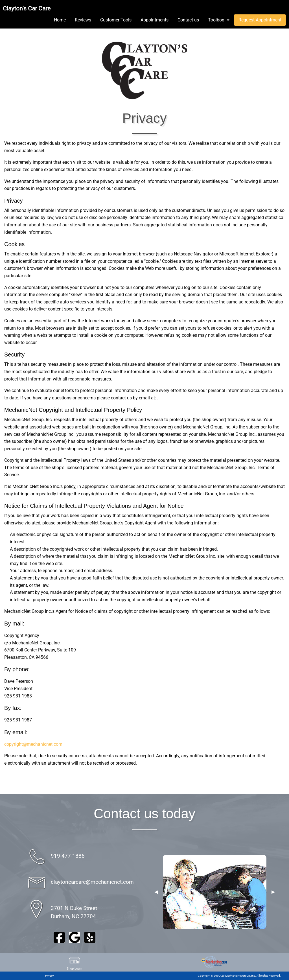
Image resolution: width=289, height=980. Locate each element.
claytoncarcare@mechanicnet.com (92, 882)
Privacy (50, 976)
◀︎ (156, 892)
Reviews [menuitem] (83, 20)
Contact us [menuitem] (188, 20)
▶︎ (273, 892)
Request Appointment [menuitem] (260, 20)
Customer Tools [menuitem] (116, 20)
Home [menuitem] (60, 20)
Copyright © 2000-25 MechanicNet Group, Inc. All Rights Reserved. (239, 976)
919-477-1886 (68, 856)
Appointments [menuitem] (155, 20)
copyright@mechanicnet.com (33, 744)
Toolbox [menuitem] (216, 20)
